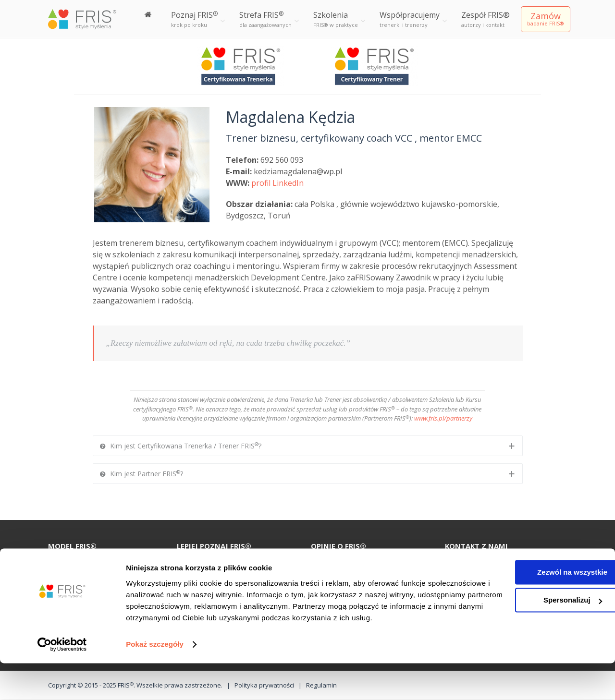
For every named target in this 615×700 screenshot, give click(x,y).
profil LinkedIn (277, 183)
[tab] (308, 446)
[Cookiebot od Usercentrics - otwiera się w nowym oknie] (62, 681)
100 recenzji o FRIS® (216, 563)
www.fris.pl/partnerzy (443, 418)
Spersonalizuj (535, 625)
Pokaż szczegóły (155, 681)
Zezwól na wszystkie (535, 597)
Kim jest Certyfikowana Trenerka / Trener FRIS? (181, 445)
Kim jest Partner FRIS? (141, 473)
